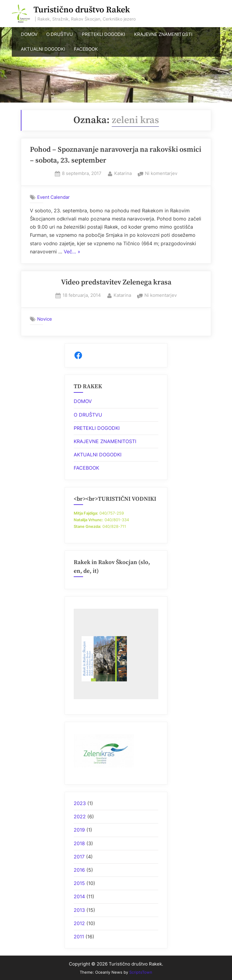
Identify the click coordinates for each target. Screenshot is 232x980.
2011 (79, 937)
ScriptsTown (141, 972)
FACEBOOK (86, 49)
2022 (80, 817)
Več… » (72, 252)
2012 (79, 923)
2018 (79, 843)
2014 (79, 896)
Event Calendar (53, 197)
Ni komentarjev (161, 174)
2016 (79, 870)
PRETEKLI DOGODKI (103, 34)
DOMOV (29, 34)
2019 (79, 830)
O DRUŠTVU (60, 34)
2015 (79, 883)
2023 (80, 803)
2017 (79, 857)
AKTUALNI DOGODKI (43, 49)
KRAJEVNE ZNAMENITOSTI (163, 34)
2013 (79, 910)
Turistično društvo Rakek (82, 10)
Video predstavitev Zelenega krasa (116, 282)
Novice (45, 319)
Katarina (123, 173)
